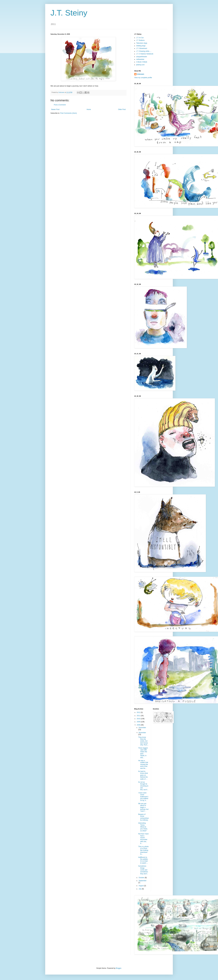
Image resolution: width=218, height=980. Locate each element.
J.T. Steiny (69, 13)
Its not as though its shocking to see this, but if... (143, 786)
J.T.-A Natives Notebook (145, 54)
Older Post (122, 109)
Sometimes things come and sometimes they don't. (143, 870)
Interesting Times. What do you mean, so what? (143, 827)
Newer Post (55, 109)
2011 (139, 716)
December (142, 728)
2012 (139, 712)
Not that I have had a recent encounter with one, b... (143, 839)
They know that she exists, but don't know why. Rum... (143, 741)
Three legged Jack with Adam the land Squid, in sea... (143, 753)
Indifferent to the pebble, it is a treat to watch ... (143, 860)
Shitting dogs (141, 46)
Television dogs (142, 43)
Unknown (141, 74)
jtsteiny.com (140, 65)
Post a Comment (60, 105)
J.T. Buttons (140, 40)
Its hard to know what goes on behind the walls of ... (143, 775)
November (142, 733)
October (142, 878)
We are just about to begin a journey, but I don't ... (143, 807)
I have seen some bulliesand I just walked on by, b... (143, 797)
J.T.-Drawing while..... (144, 51)
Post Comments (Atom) (69, 113)
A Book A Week (142, 62)
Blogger (119, 968)
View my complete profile (143, 78)
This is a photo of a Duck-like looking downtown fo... (143, 850)
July (140, 889)
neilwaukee (140, 59)
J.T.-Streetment (142, 48)
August (141, 886)
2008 (139, 725)
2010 (139, 719)
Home (89, 109)
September (143, 881)
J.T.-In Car (140, 38)
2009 (139, 722)
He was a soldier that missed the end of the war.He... (143, 764)
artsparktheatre (142, 57)
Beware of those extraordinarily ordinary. (143, 817)
